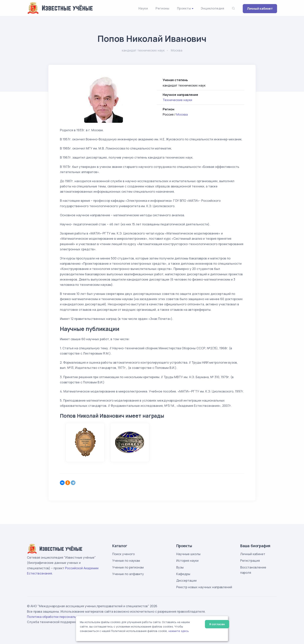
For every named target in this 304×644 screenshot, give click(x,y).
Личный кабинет (260, 9)
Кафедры (183, 574)
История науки (187, 561)
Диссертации (186, 580)
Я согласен (217, 624)
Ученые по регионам (128, 567)
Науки (143, 8)
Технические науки (177, 100)
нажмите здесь (179, 631)
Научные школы (188, 554)
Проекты (184, 8)
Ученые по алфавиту (128, 574)
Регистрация (250, 561)
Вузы (180, 567)
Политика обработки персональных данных (60, 617)
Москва (182, 114)
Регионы (162, 8)
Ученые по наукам (126, 561)
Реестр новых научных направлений (204, 587)
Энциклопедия (212, 8)
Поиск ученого (123, 554)
